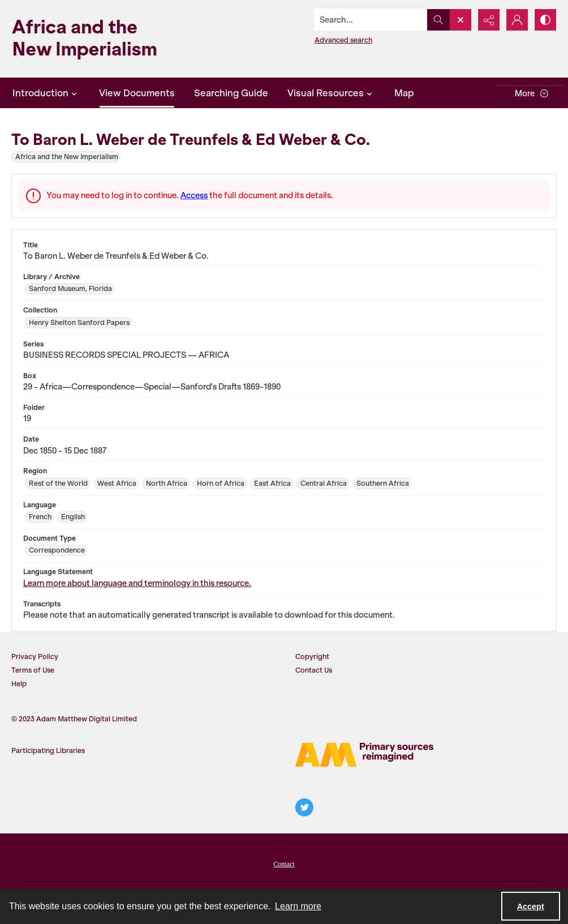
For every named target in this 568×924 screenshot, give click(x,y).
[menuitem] (284, 863)
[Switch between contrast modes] (545, 20)
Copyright (312, 656)
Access (194, 195)
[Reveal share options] (489, 20)
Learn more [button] (298, 906)
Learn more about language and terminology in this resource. (137, 583)
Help (19, 684)
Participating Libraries (48, 750)
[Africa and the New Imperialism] (102, 39)
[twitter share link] (304, 807)
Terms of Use (33, 670)
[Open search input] (461, 20)
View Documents (137, 93)
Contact (284, 864)
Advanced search (343, 40)
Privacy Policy (35, 656)
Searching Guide (231, 93)
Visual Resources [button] (331, 93)
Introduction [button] (46, 93)
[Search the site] (371, 20)
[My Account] (517, 20)
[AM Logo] (364, 755)
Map (404, 93)
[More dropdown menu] (531, 93)
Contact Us (314, 670)
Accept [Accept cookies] (531, 906)
